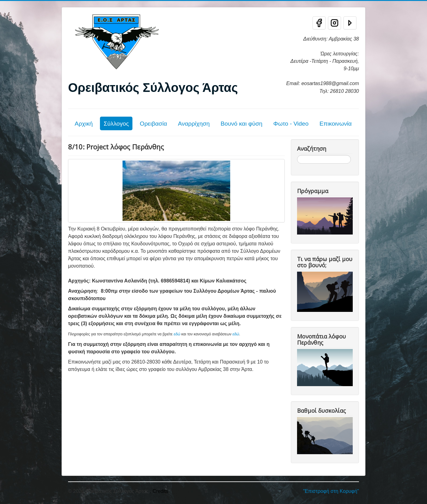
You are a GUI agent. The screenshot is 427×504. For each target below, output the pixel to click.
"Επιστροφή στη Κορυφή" (331, 491)
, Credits (159, 491)
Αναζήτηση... (297, 155)
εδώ (177, 334)
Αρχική (84, 124)
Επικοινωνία (335, 124)
